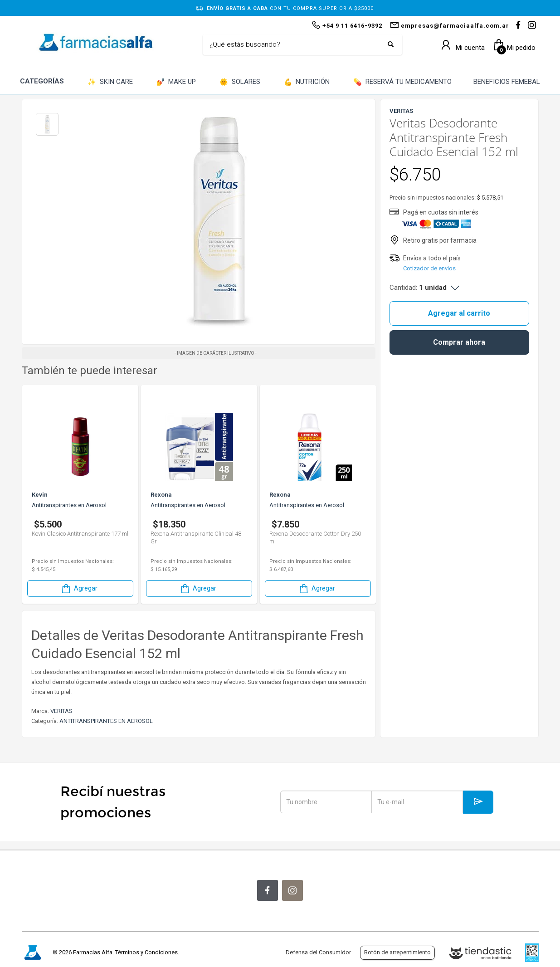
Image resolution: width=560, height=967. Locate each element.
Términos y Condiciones (146, 952)
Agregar (79, 589)
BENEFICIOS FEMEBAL (507, 82)
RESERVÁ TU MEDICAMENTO (402, 82)
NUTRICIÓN (307, 82)
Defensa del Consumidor (318, 952)
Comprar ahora (459, 342)
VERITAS (61, 711)
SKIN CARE (110, 82)
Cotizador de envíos (429, 268)
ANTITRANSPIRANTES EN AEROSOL (106, 721)
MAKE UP (176, 82)
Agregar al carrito (459, 313)
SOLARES (240, 82)
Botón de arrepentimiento (397, 952)
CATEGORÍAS (42, 81)
